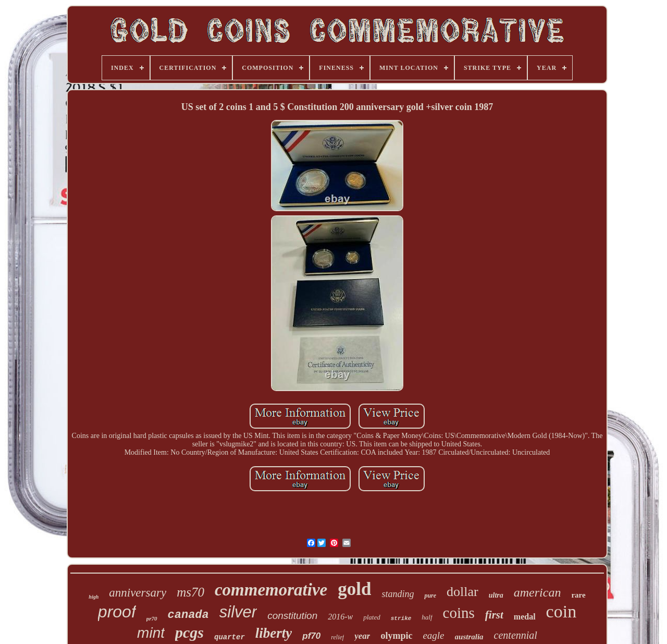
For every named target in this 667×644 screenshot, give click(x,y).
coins (459, 613)
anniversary (138, 593)
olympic (396, 636)
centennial (516, 635)
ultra (496, 595)
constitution (292, 616)
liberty (274, 633)
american (538, 592)
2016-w (340, 617)
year (362, 636)
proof (117, 612)
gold (354, 589)
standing (398, 594)
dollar (462, 592)
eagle (433, 635)
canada (188, 615)
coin (561, 611)
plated (372, 617)
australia (469, 637)
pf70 (311, 636)
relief (337, 637)
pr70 (152, 618)
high (94, 597)
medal (525, 617)
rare (578, 595)
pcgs (189, 632)
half (427, 617)
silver (238, 612)
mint (151, 633)
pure (430, 596)
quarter (230, 637)
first (494, 615)
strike (401, 618)
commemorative (271, 590)
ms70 (190, 592)
